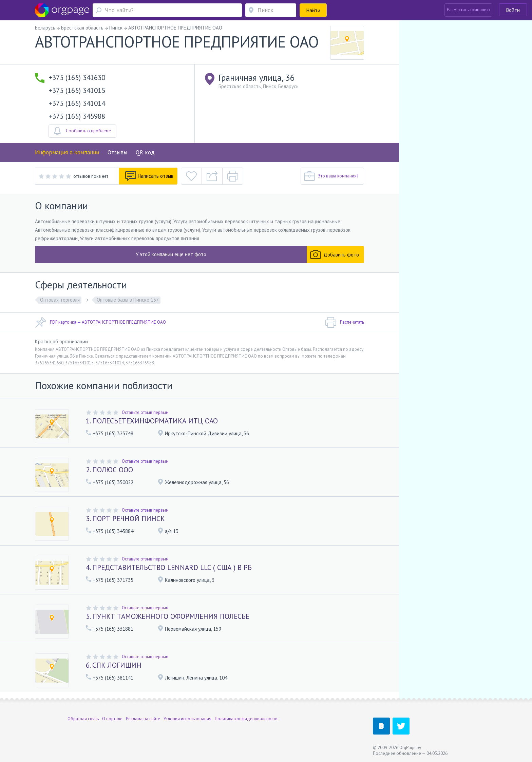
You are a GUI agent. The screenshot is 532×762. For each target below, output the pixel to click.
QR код (145, 152)
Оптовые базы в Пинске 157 (128, 300)
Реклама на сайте (143, 719)
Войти (513, 10)
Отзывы (117, 152)
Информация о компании (67, 152)
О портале (112, 719)
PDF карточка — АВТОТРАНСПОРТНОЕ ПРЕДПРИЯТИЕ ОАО (100, 322)
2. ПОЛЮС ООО (109, 470)
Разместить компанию (468, 10)
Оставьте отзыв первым (145, 412)
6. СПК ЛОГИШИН (114, 665)
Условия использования (187, 719)
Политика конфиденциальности (246, 719)
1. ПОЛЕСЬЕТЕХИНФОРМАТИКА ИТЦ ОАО (152, 421)
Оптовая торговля (60, 300)
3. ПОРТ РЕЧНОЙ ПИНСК (125, 519)
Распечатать (345, 322)
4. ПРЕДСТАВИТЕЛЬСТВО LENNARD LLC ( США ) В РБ (169, 567)
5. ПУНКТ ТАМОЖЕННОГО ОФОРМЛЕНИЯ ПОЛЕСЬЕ (168, 616)
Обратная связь (83, 719)
